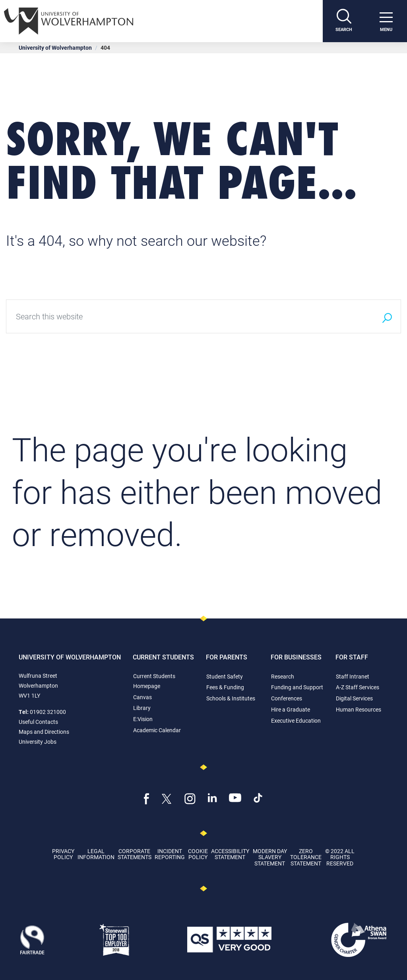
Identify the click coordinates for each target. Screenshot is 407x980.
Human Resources (359, 709)
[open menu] (386, 21)
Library (142, 708)
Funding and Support (297, 687)
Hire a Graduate (291, 709)
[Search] (344, 21)
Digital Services (354, 698)
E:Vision (143, 719)
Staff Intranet (353, 676)
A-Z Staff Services (358, 687)
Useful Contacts (38, 722)
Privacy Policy (63, 854)
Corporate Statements (135, 854)
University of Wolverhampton (55, 48)
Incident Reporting (170, 854)
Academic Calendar (157, 730)
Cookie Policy (198, 854)
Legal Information (96, 854)
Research (283, 676)
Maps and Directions (44, 732)
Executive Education (296, 720)
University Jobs (38, 742)
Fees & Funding (225, 687)
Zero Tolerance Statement (306, 857)
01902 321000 (48, 712)
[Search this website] (190, 316)
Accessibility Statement (230, 854)
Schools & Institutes (231, 698)
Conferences (287, 698)
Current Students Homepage (154, 681)
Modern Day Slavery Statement (270, 857)
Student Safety (225, 676)
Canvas (142, 697)
